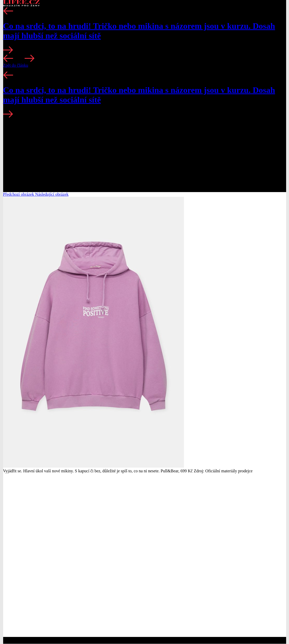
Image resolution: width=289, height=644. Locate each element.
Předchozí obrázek (19, 194)
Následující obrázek (52, 194)
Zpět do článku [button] (16, 65)
